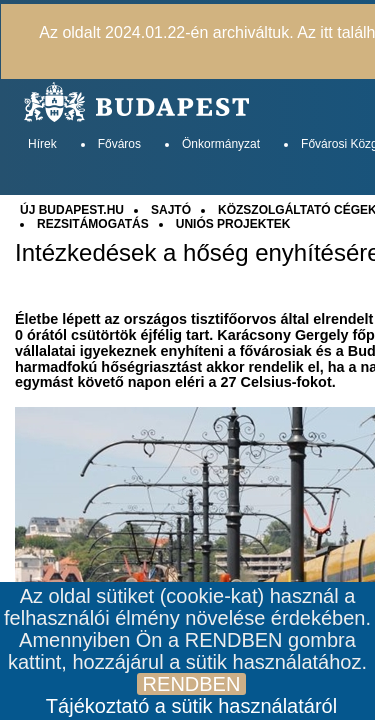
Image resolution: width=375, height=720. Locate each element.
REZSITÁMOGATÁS (93, 224)
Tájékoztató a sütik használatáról (191, 706)
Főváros (119, 144)
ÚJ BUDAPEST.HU (72, 210)
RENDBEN (192, 684)
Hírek (42, 144)
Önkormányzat (221, 144)
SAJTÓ (171, 210)
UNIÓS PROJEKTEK (233, 224)
